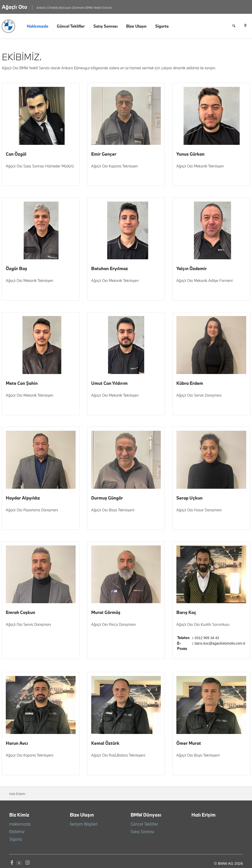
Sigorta (162, 26)
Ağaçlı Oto (14, 7)
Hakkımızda (38, 26)
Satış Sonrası (106, 26)
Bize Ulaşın (136, 26)
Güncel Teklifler (71, 26)
